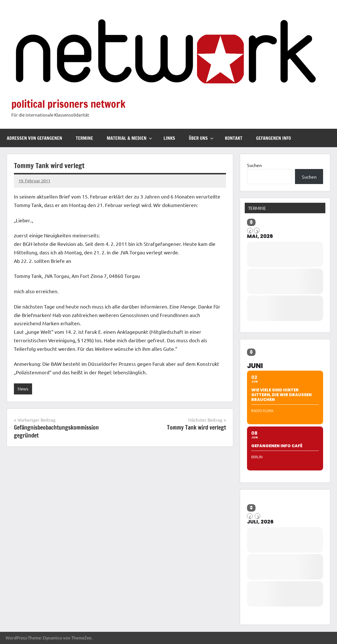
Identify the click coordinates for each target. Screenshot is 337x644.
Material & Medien (129, 138)
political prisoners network (68, 104)
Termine (84, 138)
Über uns (201, 138)
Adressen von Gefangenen (34, 138)
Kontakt (234, 138)
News (23, 389)
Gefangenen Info (274, 138)
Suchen (254, 165)
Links (169, 138)
